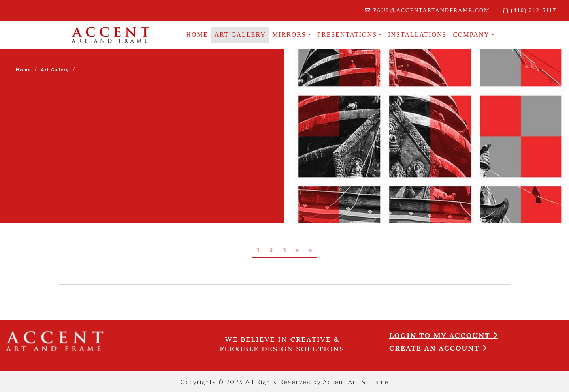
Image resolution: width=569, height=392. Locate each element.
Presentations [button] (347, 35)
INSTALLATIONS (417, 35)
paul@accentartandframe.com (427, 10)
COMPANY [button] (471, 35)
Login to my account (444, 335)
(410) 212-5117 (529, 10)
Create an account (438, 348)
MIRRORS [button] (289, 35)
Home (23, 70)
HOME (197, 35)
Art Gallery (240, 35)
